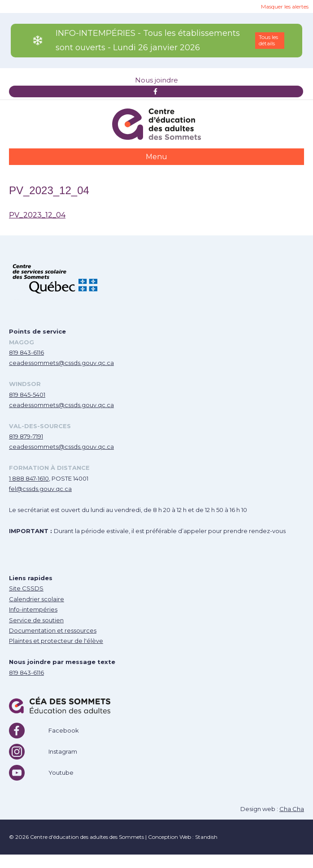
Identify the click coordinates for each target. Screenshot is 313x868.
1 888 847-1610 (29, 478)
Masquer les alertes (285, 7)
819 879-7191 (26, 436)
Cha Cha (292, 809)
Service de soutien (36, 620)
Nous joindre (156, 80)
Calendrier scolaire (37, 599)
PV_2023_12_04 (37, 215)
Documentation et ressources (53, 630)
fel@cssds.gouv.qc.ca (40, 489)
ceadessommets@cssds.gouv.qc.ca (61, 363)
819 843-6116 (26, 352)
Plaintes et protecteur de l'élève (56, 641)
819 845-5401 (27, 395)
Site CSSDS (26, 588)
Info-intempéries (33, 609)
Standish (206, 837)
